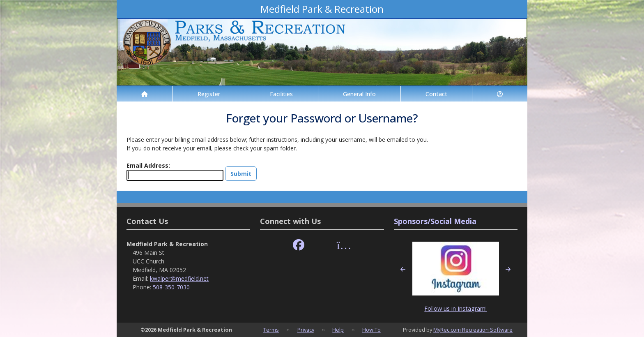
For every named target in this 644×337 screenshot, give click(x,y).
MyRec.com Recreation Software (473, 330)
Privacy (306, 330)
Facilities (281, 94)
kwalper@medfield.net (179, 278)
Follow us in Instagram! (455, 308)
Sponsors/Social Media (435, 221)
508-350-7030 (171, 287)
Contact (436, 94)
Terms (271, 330)
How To (371, 330)
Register (209, 94)
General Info (359, 94)
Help (338, 330)
